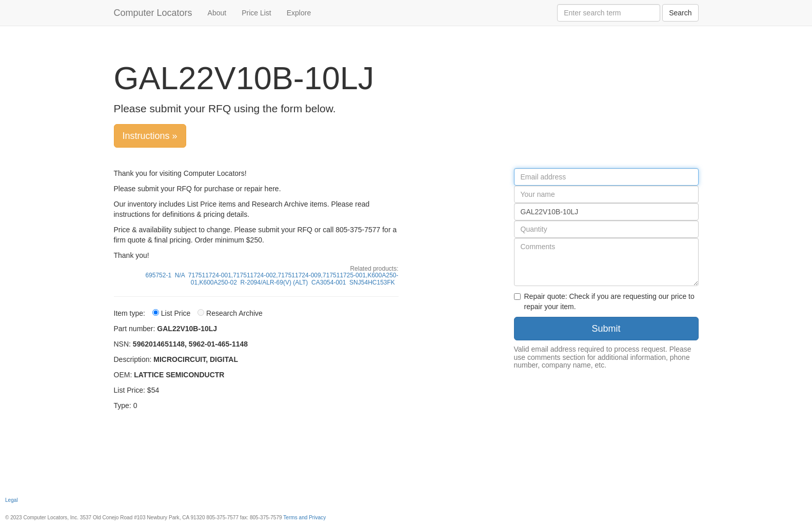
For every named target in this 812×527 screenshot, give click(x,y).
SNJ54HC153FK (372, 282)
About (217, 13)
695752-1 (158, 275)
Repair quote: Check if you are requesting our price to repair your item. (604, 301)
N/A (180, 275)
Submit (606, 329)
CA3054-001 (329, 282)
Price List (256, 13)
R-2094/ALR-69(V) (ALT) (274, 282)
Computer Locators (153, 13)
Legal (12, 500)
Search (680, 13)
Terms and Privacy (304, 518)
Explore (299, 13)
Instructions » (150, 136)
